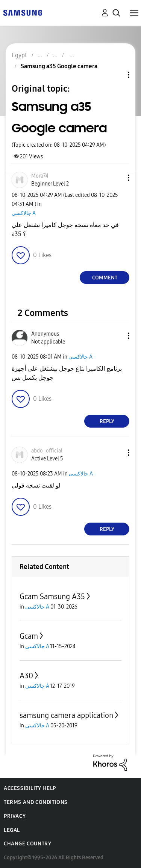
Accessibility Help (30, 788)
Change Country (27, 844)
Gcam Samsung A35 (52, 597)
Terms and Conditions (36, 802)
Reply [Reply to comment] (107, 421)
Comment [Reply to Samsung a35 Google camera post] (105, 278)
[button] (116, 178)
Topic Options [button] (116, 75)
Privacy (15, 816)
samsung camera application (66, 715)
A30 (26, 676)
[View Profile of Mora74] (40, 176)
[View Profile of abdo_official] (47, 451)
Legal (12, 830)
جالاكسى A (24, 213)
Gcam (29, 636)
